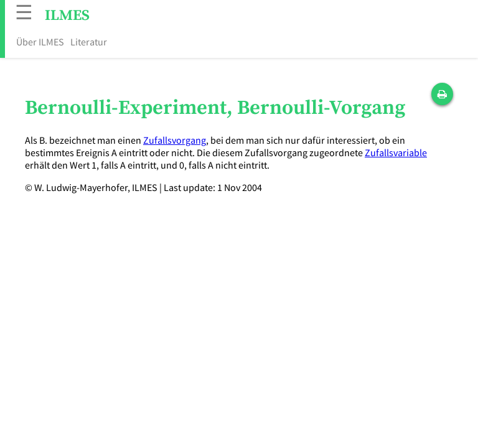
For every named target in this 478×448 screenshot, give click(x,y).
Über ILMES (40, 42)
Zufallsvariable (396, 152)
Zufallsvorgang (175, 140)
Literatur (89, 42)
